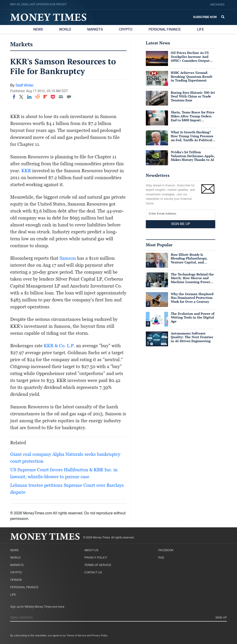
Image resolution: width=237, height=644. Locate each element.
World (65, 30)
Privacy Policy (96, 558)
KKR (26, 171)
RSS (161, 558)
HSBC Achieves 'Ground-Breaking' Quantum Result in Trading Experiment (192, 77)
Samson (68, 258)
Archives (217, 5)
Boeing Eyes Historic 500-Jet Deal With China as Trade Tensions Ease (193, 96)
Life (200, 30)
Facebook (166, 550)
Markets (95, 30)
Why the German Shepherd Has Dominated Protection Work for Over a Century (192, 298)
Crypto (126, 30)
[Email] (61, 97)
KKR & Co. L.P (59, 346)
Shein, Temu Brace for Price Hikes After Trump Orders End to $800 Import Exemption (193, 118)
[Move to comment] (69, 97)
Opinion (16, 580)
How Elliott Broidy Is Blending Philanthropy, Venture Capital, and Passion (189, 260)
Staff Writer (25, 86)
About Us (91, 550)
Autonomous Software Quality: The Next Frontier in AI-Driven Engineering (192, 337)
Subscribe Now (205, 17)
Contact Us (93, 573)
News (38, 30)
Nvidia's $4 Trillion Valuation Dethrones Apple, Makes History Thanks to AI (193, 156)
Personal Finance (165, 30)
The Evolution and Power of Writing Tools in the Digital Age (193, 317)
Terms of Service (98, 565)
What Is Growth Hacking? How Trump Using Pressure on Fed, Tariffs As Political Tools (192, 138)
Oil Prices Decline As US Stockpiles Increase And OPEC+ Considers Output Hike (190, 58)
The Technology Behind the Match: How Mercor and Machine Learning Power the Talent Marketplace (192, 280)
